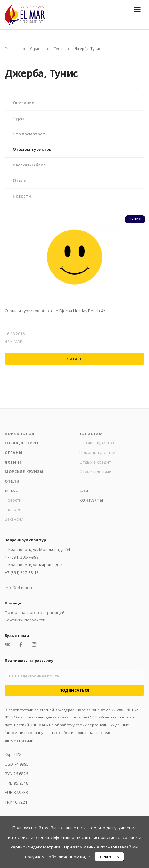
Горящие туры (22, 443)
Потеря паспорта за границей (35, 612)
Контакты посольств (25, 620)
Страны (37, 49)
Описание (24, 103)
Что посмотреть (30, 134)
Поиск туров (20, 434)
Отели (20, 180)
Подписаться (74, 690)
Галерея (13, 509)
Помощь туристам (97, 452)
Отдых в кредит (95, 462)
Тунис (59, 49)
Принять (109, 857)
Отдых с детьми (95, 471)
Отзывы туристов (32, 149)
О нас (11, 491)
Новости (22, 196)
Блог (85, 491)
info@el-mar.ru (19, 588)
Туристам (91, 434)
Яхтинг (13, 462)
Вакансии (14, 519)
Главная (12, 49)
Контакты (91, 500)
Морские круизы (24, 471)
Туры (18, 118)
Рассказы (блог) (30, 165)
